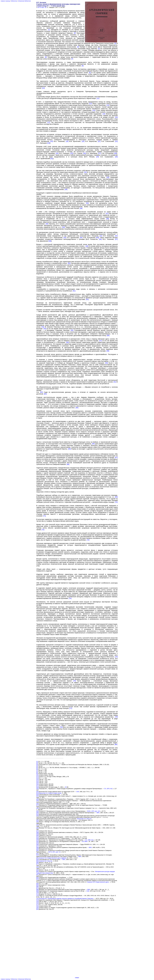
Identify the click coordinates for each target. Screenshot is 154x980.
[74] (70, 598)
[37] (107, 213)
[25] (72, 153)
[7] (72, 59)
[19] (67, 141)
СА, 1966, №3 (89, 840)
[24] (57, 153)
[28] (115, 153)
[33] (108, 177)
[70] (116, 502)
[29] (97, 157)
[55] (72, 330)
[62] (41, 392)
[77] (71, 708)
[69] (116, 497)
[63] (45, 394)
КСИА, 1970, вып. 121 (94, 811)
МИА (98, 813)
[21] (99, 141)
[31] (52, 159)
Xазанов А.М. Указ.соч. (46, 861)
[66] (69, 449)
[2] (75, 33)
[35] (87, 203)
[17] (49, 122)
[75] (116, 657)
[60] (107, 363)
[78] (116, 717)
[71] (44, 516)
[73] (88, 540)
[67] (116, 457)
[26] (84, 153)
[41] (101, 236)
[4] (78, 47)
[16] (116, 117)
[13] (108, 105)
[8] (83, 66)
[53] (43, 327)
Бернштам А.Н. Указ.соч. (84, 819)
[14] (94, 110)
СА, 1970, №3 (108, 789)
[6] (46, 57)
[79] (61, 727)
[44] (81, 238)
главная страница (5, 1)
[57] (101, 341)
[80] (116, 744)
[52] (87, 299)
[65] (93, 444)
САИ (78, 792)
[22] (116, 141)
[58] (67, 342)
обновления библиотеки (24, 1)
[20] (83, 141)
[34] (66, 189)
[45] (97, 238)
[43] (65, 238)
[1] (49, 30)
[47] (116, 239)
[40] (64, 227)
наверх (77, 978)
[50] (69, 263)
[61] (115, 382)
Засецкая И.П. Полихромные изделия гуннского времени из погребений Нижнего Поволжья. (66, 899)
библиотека (14, 1)
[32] (85, 172)
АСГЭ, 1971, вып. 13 (54, 852)
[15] (104, 114)
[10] (43, 88)
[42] (116, 236)
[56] (108, 335)
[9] (90, 73)
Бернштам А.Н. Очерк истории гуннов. (50, 793)
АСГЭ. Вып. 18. (42, 7)
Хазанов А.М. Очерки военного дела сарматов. (53, 858)
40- (66, 787)
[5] (99, 49)
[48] (50, 241)
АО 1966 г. (85, 841)
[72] (43, 530)
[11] (98, 98)
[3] (115, 43)
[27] (100, 153)
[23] (48, 143)
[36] (81, 208)
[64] (77, 408)
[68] (68, 464)
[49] (87, 246)
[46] (100, 239)
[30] (116, 157)
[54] (45, 329)
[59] (108, 351)
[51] (74, 291)
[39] (47, 224)
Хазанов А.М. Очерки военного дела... (98, 882)
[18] (52, 141)
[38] (108, 219)
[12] (90, 104)
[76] (74, 681)
